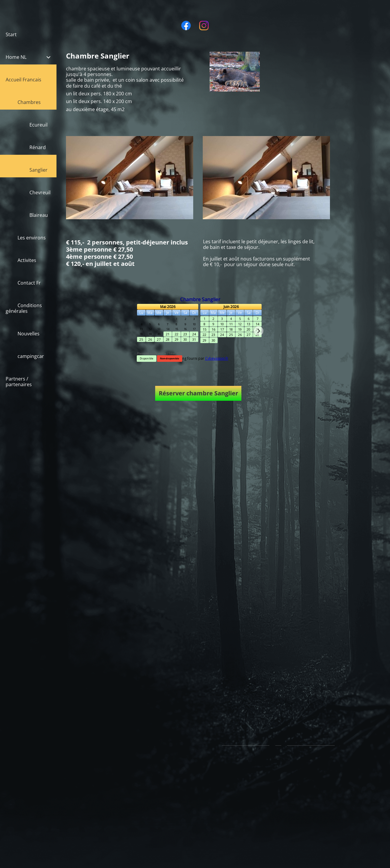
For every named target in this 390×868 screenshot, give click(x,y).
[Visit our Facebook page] (186, 26)
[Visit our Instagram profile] (204, 26)
